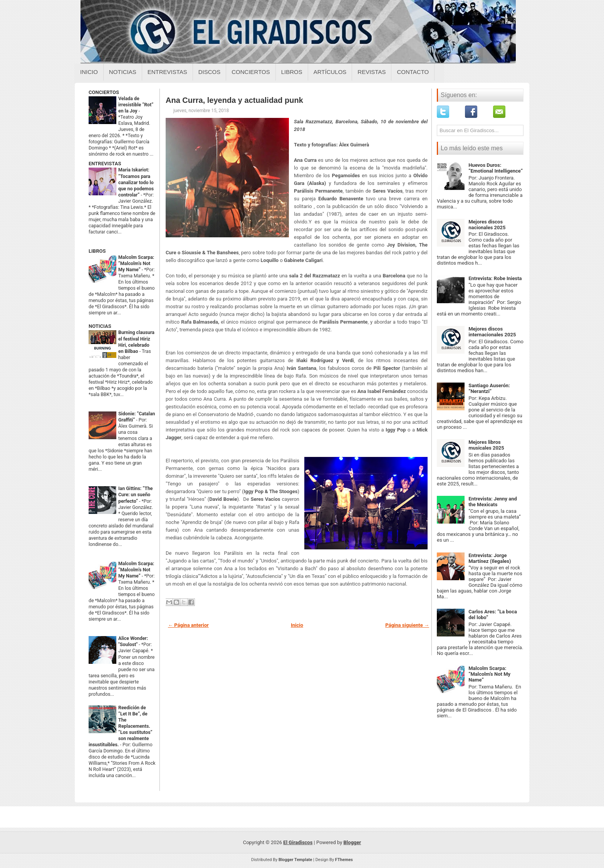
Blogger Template (295, 860)
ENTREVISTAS (105, 164)
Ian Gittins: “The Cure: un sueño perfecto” (136, 495)
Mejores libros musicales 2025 (486, 445)
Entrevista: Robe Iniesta (495, 278)
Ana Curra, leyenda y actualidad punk (234, 100)
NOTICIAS (100, 326)
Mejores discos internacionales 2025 (492, 332)
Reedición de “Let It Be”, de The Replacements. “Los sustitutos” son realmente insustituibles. (121, 726)
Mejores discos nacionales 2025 (487, 225)
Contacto (413, 72)
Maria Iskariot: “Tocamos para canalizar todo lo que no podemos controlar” (136, 182)
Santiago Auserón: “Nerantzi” (489, 388)
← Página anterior (188, 625)
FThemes (344, 860)
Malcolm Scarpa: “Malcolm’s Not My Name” (136, 264)
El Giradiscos (298, 842)
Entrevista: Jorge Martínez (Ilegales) (490, 558)
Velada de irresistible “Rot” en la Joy (136, 105)
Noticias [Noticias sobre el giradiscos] (123, 72)
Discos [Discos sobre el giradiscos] (210, 72)
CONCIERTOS (104, 92)
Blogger (352, 842)
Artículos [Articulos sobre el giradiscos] (330, 72)
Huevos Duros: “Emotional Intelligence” (496, 168)
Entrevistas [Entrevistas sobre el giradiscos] (167, 72)
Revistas (372, 72)
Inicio (89, 72)
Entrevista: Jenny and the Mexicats (493, 502)
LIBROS (97, 251)
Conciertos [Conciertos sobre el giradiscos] (251, 72)
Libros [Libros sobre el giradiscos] (292, 72)
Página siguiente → (407, 625)
